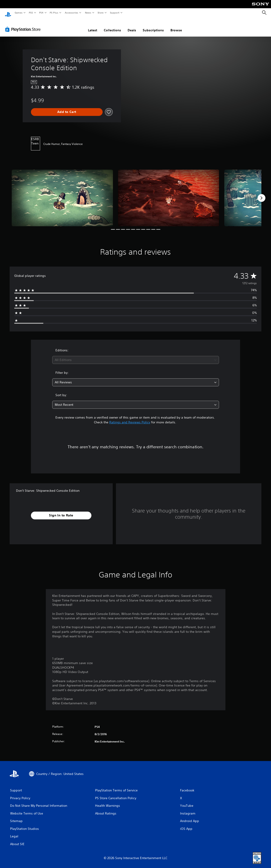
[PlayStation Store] (24, 25)
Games (18, 13)
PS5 (31, 13)
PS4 (41, 13)
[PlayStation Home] (8, 13)
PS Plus (54, 13)
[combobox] (136, 356)
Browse (176, 26)
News (88, 13)
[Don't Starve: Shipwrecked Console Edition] (62, 194)
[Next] (261, 194)
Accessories (71, 13)
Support (114, 13)
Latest (93, 26)
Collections (112, 26)
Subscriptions (153, 26)
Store (100, 13)
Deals (132, 26)
